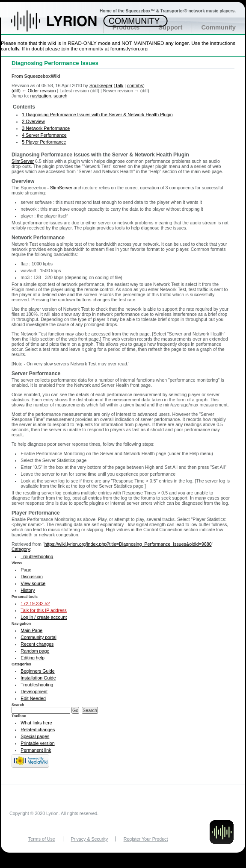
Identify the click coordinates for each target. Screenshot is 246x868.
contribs (135, 85)
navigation (41, 96)
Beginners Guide (37, 671)
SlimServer (23, 161)
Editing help (33, 658)
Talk (119, 85)
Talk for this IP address (44, 610)
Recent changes (37, 644)
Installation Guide (38, 678)
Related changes (38, 730)
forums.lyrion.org (129, 49)
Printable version (37, 743)
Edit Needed (33, 698)
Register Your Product (146, 839)
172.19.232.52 (35, 603)
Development (34, 691)
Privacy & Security (89, 839)
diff (16, 91)
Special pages (35, 736)
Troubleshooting (37, 556)
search (60, 96)
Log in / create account (44, 617)
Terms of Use (42, 839)
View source (33, 583)
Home (63, 25)
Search (18, 705)
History (28, 590)
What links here (36, 723)
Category (21, 549)
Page (26, 570)
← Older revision (39, 91)
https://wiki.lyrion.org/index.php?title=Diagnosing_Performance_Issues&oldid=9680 (128, 544)
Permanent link (36, 750)
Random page (35, 651)
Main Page (31, 630)
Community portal (39, 637)
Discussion (32, 577)
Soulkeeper (101, 85)
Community (218, 27)
